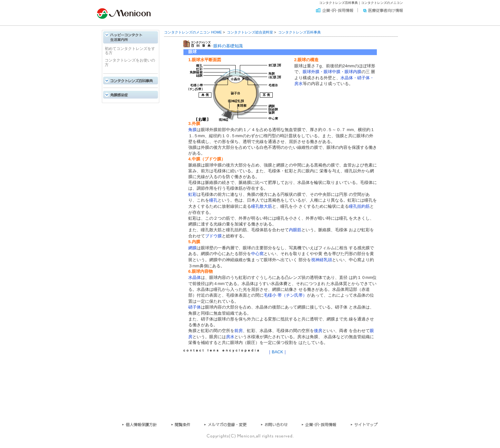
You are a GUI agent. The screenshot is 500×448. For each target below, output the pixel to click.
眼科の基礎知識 (228, 46)
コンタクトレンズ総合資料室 (250, 32)
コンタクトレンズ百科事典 (299, 32)
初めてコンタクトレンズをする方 (130, 51)
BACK (277, 352)
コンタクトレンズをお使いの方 (130, 63)
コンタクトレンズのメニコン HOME (193, 32)
